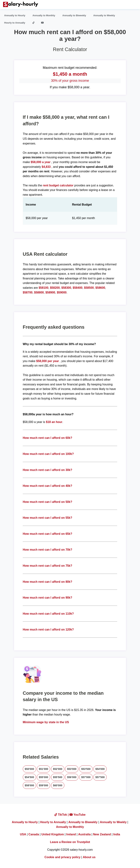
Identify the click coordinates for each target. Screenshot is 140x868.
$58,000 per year (48, 361)
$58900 (50, 292)
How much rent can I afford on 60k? (47, 438)
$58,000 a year (41, 162)
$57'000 (86, 777)
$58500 (89, 288)
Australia (84, 834)
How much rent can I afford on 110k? (48, 614)
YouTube (77, 815)
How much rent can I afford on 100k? (48, 454)
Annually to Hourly (15, 15)
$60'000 (58, 785)
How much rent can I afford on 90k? (47, 598)
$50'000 (29, 769)
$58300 (66, 288)
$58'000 (29, 785)
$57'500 (100, 777)
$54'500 (29, 777)
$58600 (100, 288)
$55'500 (58, 777)
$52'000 (58, 769)
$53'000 (72, 769)
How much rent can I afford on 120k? (48, 630)
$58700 (28, 292)
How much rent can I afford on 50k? (47, 502)
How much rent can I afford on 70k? (47, 550)
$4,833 (46, 167)
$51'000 (43, 769)
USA (23, 834)
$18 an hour (54, 422)
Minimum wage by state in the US (46, 722)
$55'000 (43, 777)
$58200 (55, 288)
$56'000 (72, 777)
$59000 (62, 292)
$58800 (39, 292)
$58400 (78, 288)
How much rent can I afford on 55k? (47, 518)
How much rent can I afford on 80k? (47, 582)
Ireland (71, 834)
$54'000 (100, 769)
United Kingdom (53, 834)
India (117, 834)
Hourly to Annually (15, 23)
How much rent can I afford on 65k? (47, 534)
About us (89, 857)
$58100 (43, 288)
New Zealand (102, 834)
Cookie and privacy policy (62, 857)
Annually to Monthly (44, 15)
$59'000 (43, 785)
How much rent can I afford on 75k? (47, 566)
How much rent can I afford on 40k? (47, 486)
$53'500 (86, 769)
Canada (34, 834)
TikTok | (62, 815)
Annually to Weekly (104, 15)
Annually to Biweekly (74, 15)
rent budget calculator (58, 185)
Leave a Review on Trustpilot (70, 842)
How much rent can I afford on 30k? (47, 470)
